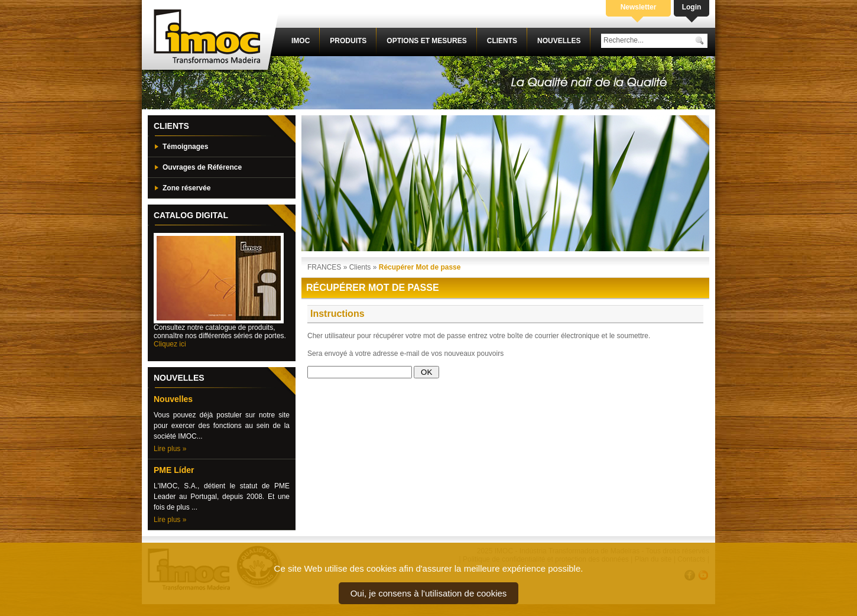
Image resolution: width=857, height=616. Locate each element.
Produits (348, 41)
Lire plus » (170, 449)
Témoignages (185, 147)
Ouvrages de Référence (202, 167)
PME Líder (174, 470)
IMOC (301, 41)
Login (692, 7)
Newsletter (639, 7)
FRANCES (324, 267)
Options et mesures (426, 41)
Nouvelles (559, 41)
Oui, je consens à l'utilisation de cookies (429, 593)
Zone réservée (186, 188)
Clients (502, 41)
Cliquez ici (170, 344)
